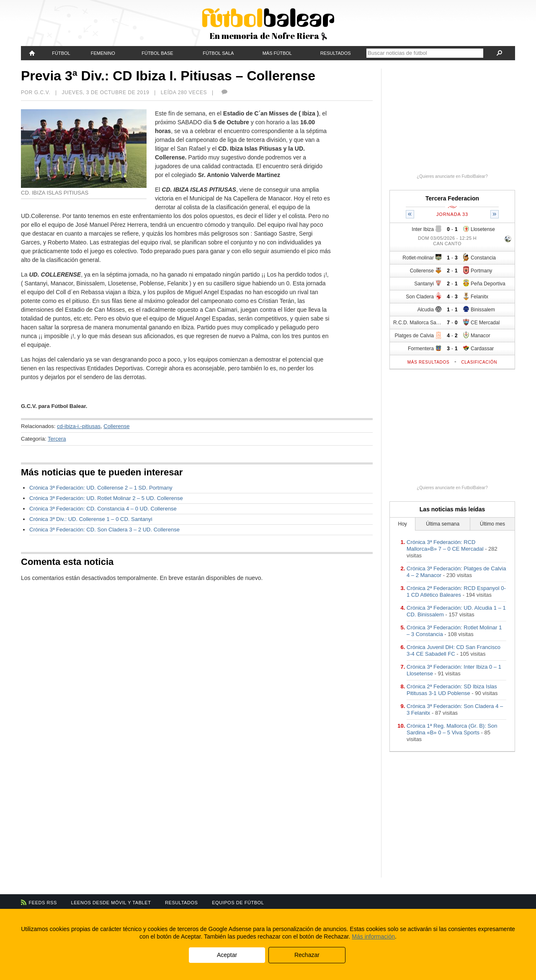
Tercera (57, 439)
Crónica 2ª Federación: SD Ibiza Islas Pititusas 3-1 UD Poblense (452, 690)
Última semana (443, 524)
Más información (373, 936)
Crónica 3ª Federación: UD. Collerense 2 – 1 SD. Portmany (101, 488)
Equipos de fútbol (238, 903)
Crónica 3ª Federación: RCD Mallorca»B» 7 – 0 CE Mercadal (445, 545)
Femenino (103, 53)
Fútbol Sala (218, 53)
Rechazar (307, 955)
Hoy (403, 524)
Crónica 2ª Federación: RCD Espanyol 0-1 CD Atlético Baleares (456, 591)
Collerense (116, 426)
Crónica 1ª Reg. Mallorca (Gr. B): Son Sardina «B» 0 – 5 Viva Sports (452, 729)
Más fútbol (277, 53)
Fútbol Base (157, 53)
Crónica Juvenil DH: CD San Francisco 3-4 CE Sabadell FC (454, 650)
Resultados (336, 53)
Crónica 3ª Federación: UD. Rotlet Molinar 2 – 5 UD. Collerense (106, 498)
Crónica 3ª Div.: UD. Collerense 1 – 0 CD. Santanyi (91, 519)
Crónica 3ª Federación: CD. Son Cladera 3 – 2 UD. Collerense (104, 530)
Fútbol (61, 53)
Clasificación (479, 362)
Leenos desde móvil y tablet (111, 903)
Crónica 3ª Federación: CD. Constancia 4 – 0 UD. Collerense (103, 509)
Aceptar (227, 955)
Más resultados (429, 362)
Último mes (492, 524)
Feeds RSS (43, 903)
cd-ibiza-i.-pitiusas (79, 426)
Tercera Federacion (452, 198)
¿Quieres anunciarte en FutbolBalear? (452, 176)
